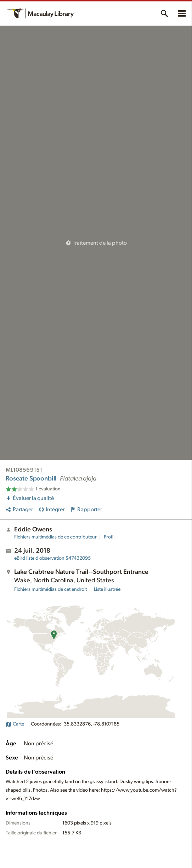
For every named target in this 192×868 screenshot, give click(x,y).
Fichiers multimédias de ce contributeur (55, 537)
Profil (109, 537)
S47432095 (52, 558)
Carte (15, 724)
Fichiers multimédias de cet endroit (50, 589)
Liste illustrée (107, 589)
